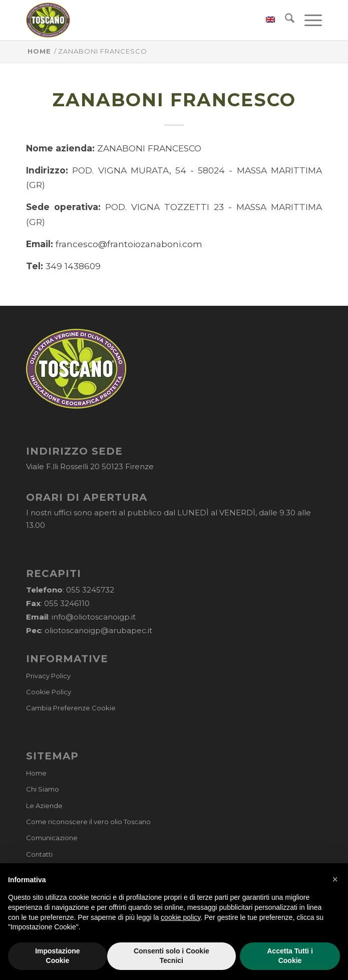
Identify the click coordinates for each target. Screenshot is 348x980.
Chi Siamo (43, 789)
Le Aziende (44, 806)
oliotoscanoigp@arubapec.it (98, 630)
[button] (335, 900)
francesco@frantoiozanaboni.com (129, 244)
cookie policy (181, 938)
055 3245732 (90, 590)
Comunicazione (52, 838)
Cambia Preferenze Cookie (71, 708)
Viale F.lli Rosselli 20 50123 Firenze (90, 466)
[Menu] (308, 20)
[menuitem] (265, 20)
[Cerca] (285, 20)
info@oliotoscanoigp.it (94, 617)
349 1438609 (73, 266)
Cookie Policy (49, 692)
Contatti (39, 854)
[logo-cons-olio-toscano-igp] (144, 20)
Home (36, 773)
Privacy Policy (48, 676)
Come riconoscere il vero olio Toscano (88, 822)
